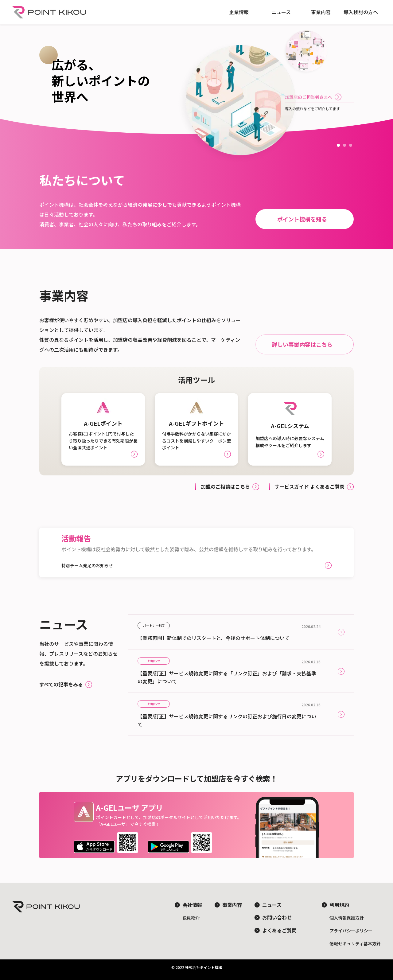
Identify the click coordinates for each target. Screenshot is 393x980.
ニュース (281, 12)
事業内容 (321, 12)
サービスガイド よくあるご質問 (309, 486)
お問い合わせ (277, 917)
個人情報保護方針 (347, 918)
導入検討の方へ (361, 12)
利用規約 (339, 905)
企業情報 (239, 12)
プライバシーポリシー (351, 931)
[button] (338, 145)
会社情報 (192, 905)
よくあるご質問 (279, 930)
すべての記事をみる (61, 684)
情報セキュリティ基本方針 (355, 943)
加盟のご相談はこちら (225, 486)
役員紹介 (191, 918)
